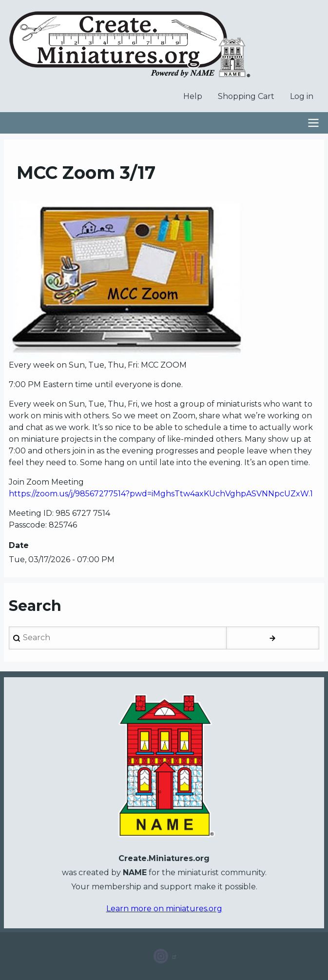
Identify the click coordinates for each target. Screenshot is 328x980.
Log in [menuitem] (302, 96)
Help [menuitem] (193, 96)
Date (19, 545)
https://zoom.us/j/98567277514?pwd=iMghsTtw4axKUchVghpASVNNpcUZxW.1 (161, 494)
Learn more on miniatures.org (164, 909)
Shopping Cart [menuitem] (246, 96)
